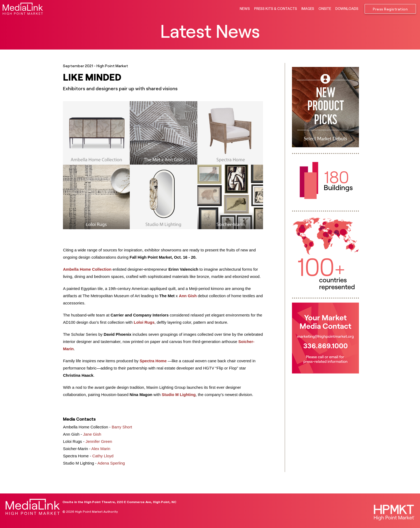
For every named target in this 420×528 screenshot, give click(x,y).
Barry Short (122, 427)
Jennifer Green (99, 441)
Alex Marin (101, 449)
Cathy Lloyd (103, 456)
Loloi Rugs (144, 322)
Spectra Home (153, 361)
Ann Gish (188, 296)
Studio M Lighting (179, 395)
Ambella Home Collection (87, 269)
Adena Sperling (111, 463)
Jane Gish (92, 434)
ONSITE (325, 9)
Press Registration (390, 9)
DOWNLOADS (347, 9)
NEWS (245, 9)
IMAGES (308, 9)
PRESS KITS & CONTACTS (276, 9)
